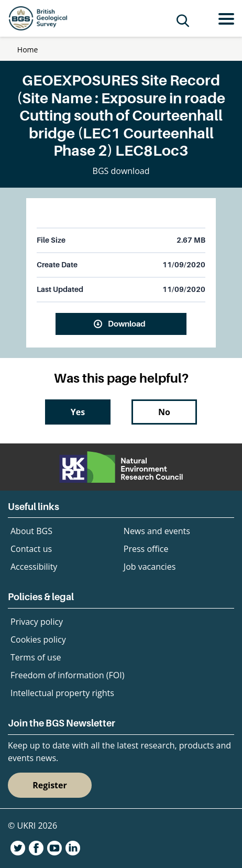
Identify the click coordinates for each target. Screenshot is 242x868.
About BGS (31, 531)
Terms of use (36, 657)
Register (50, 785)
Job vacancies (150, 567)
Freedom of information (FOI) (67, 675)
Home (28, 50)
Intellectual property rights (62, 693)
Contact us (31, 549)
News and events (157, 531)
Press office (146, 549)
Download (127, 323)
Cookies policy (38, 639)
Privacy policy (37, 622)
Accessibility (34, 567)
